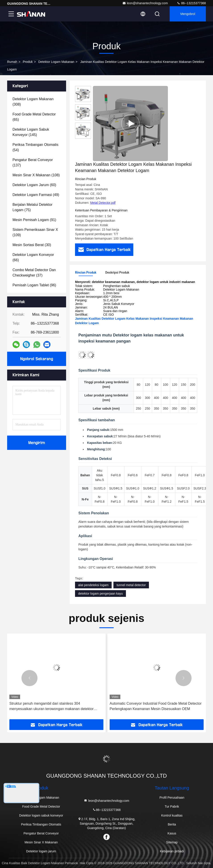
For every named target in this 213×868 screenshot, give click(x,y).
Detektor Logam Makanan (56, 62)
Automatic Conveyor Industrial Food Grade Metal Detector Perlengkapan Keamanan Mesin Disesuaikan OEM (156, 706)
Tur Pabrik (172, 806)
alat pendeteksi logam (93, 585)
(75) (32, 207)
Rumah (12, 62)
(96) (34, 285)
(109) (35, 232)
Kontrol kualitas (172, 815)
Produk (28, 62)
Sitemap (172, 842)
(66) (33, 257)
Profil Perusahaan (172, 798)
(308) (33, 102)
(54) (35, 147)
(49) (36, 195)
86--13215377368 (191, 3)
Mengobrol (188, 14)
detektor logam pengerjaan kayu (100, 594)
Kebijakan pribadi (172, 851)
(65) (34, 117)
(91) (34, 220)
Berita (172, 824)
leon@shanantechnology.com (145, 3)
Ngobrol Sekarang (37, 359)
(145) (31, 132)
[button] (29, 678)
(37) (34, 273)
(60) (34, 185)
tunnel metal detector (131, 585)
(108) (36, 175)
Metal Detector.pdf (103, 203)
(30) (32, 245)
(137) (33, 163)
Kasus (172, 833)
